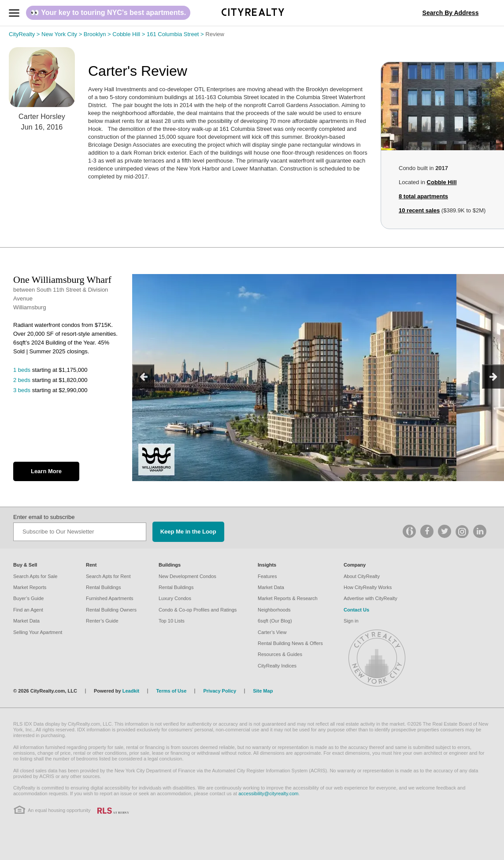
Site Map (263, 691)
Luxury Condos (175, 598)
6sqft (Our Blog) (275, 621)
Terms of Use (171, 691)
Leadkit (131, 691)
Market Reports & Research (288, 598)
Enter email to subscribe (44, 517)
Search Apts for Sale (35, 576)
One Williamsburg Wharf (62, 280)
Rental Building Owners (111, 610)
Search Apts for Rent (108, 576)
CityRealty (25, 34)
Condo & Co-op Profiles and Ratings (198, 610)
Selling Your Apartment (38, 632)
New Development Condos (187, 576)
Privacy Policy (220, 691)
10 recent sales (419, 210)
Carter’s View (272, 632)
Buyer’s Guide (28, 598)
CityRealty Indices (277, 666)
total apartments (423, 196)
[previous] (143, 376)
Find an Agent (28, 610)
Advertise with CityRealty (371, 598)
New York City (63, 34)
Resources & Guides (280, 654)
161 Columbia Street (176, 34)
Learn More (46, 471)
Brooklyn (98, 34)
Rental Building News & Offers (290, 643)
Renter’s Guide (102, 621)
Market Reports (30, 587)
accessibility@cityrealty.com (268, 793)
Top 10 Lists (172, 621)
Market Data (26, 621)
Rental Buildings (104, 587)
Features (267, 576)
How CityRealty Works (368, 587)
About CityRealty (362, 576)
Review (215, 34)
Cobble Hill (130, 34)
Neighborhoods (274, 610)
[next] (493, 376)
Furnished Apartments (110, 598)
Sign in (351, 621)
